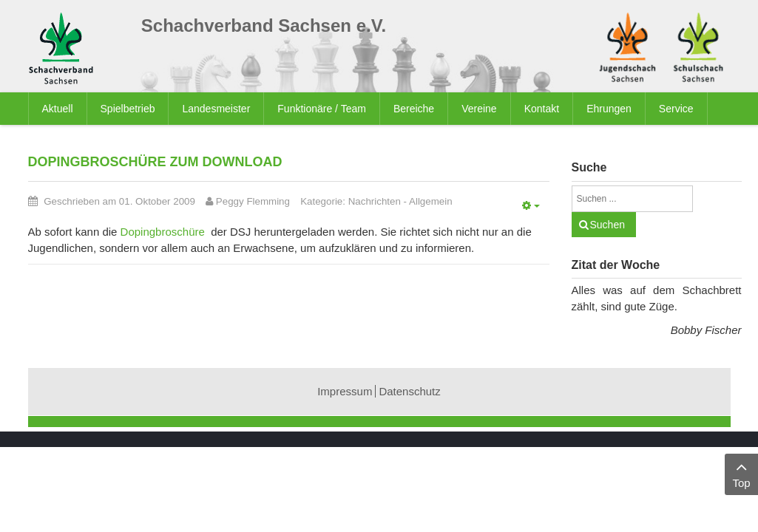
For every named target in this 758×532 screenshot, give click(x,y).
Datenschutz (409, 391)
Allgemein (431, 201)
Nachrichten (375, 201)
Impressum (345, 391)
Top (741, 473)
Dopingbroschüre (163, 232)
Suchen (608, 225)
